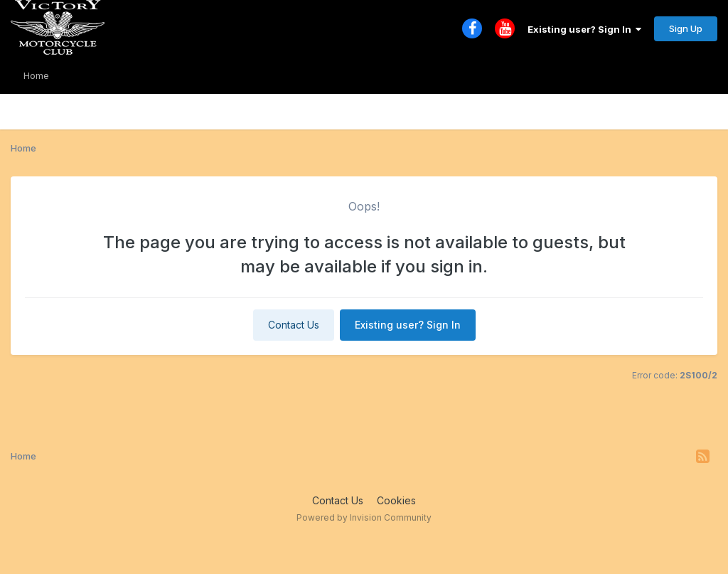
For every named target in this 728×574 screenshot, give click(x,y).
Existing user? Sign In (584, 29)
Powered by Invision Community (364, 517)
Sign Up (686, 28)
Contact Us (294, 325)
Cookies (396, 500)
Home (36, 75)
